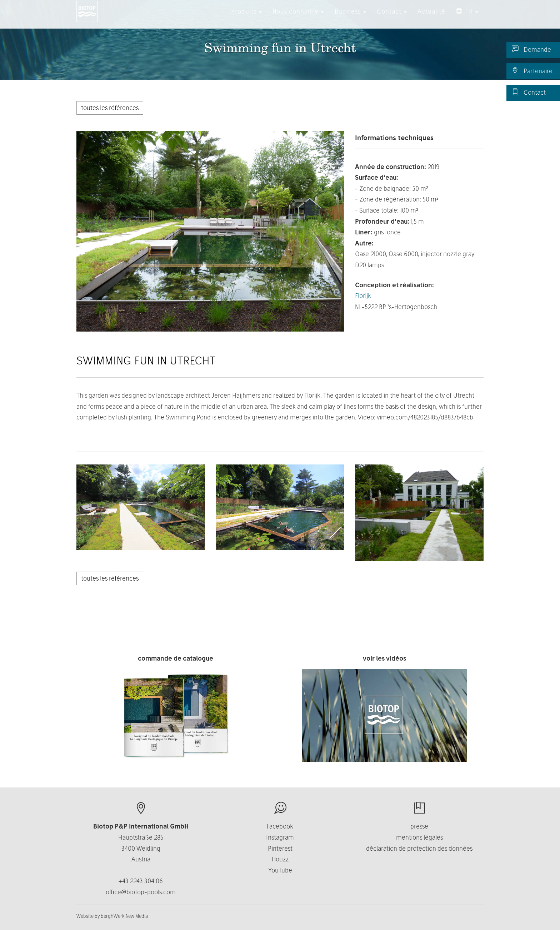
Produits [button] (246, 18)
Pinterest (280, 848)
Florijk (363, 296)
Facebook (280, 826)
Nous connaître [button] (298, 18)
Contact (529, 92)
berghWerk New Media (124, 916)
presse (419, 826)
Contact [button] (392, 18)
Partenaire (532, 71)
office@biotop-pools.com (141, 892)
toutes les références (110, 108)
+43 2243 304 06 (141, 881)
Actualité (431, 18)
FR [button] (467, 18)
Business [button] (350, 18)
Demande (531, 49)
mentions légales (419, 837)
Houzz (280, 859)
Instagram (280, 837)
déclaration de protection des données (419, 848)
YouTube (280, 870)
